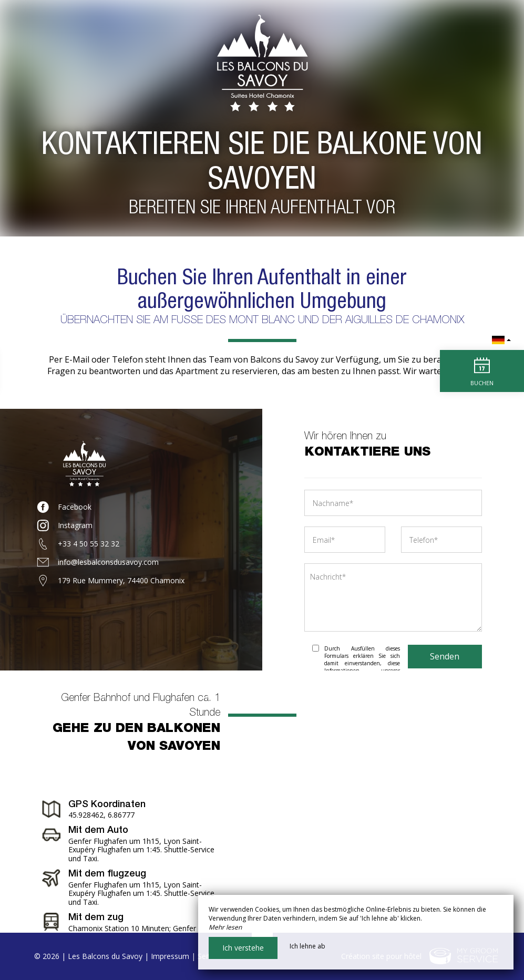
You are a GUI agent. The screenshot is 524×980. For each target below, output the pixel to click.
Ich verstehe (243, 948)
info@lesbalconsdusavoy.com (108, 562)
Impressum (170, 956)
